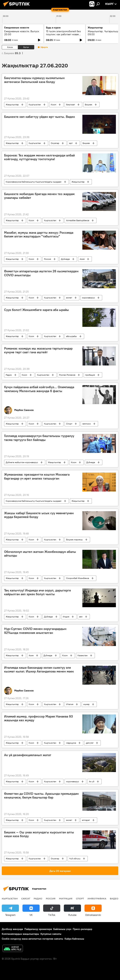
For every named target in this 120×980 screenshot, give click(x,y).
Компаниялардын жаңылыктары (20, 934)
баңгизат (71, 105)
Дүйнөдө (65, 259)
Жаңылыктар (12, 105)
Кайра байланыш (74, 939)
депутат (90, 743)
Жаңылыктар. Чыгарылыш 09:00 (103, 33)
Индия (66, 617)
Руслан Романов (67, 375)
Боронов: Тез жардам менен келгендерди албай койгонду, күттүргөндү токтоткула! (39, 157)
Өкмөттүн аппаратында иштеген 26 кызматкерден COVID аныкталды (41, 273)
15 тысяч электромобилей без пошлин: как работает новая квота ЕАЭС (63, 34)
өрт (71, 143)
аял (81, 617)
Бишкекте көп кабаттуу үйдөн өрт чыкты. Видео (39, 117)
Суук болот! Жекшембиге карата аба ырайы (36, 310)
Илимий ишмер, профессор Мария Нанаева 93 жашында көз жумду (38, 718)
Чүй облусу (75, 859)
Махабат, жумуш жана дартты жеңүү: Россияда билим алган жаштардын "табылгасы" (39, 235)
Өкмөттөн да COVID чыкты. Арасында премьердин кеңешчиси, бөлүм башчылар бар (41, 796)
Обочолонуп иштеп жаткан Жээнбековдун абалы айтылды (40, 554)
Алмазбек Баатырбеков (78, 220)
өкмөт (69, 298)
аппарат (86, 820)
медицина (71, 743)
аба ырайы (72, 336)
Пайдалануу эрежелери (38, 929)
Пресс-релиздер (82, 929)
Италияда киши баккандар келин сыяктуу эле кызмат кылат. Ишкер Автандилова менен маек (39, 670)
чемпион (86, 424)
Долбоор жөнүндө (12, 929)
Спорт (69, 424)
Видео (114, 898)
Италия (70, 704)
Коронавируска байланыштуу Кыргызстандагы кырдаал (34, 182)
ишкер (86, 704)
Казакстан (83, 655)
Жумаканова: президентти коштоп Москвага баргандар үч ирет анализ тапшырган (37, 477)
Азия (82, 259)
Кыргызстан (35, 105)
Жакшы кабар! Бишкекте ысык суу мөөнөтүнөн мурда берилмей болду (39, 515)
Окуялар (55, 143)
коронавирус (88, 298)
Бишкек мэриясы (74, 540)
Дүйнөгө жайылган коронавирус (22, 462)
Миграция (66, 898)
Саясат (26, 898)
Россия (48, 259)
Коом (53, 105)
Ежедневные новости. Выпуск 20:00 (22, 33)
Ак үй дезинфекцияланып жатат (28, 755)
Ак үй (92, 781)
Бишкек (89, 105)
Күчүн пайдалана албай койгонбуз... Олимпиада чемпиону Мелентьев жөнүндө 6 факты (39, 389)
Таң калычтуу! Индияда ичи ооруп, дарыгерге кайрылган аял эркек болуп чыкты (38, 592)
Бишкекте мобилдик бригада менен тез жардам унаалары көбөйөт (39, 196)
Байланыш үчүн (62, 929)
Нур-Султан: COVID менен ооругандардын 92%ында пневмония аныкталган (35, 631)
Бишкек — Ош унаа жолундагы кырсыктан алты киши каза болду (39, 834)
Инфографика (97, 898)
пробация (90, 375)
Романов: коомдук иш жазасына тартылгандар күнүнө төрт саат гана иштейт (38, 350)
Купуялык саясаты (51, 934)
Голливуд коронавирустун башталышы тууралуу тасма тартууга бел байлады (39, 438)
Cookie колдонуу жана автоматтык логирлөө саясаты (32, 939)
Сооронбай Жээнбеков (78, 578)
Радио (9, 375)
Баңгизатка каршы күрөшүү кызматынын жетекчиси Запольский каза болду (34, 80)
